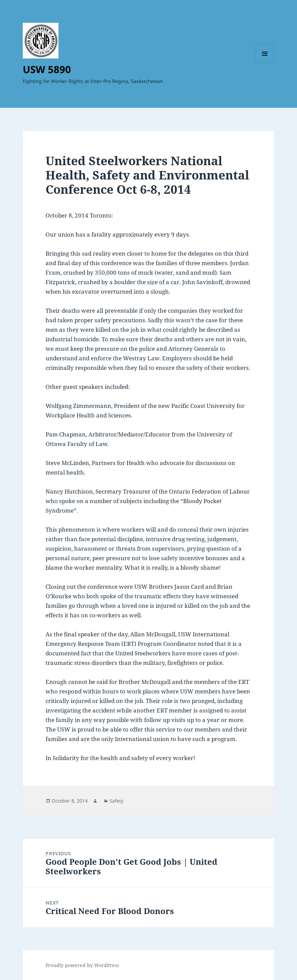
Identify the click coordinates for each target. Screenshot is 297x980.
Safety (116, 801)
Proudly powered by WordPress (82, 965)
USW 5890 (47, 69)
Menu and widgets (265, 63)
